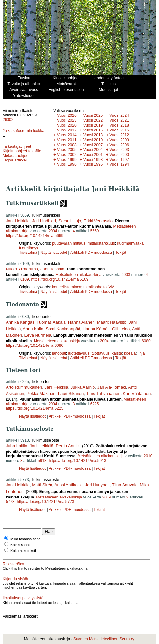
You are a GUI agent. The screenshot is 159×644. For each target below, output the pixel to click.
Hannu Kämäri (96, 329)
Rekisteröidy (13, 564)
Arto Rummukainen (24, 387)
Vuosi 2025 (93, 115)
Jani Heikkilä (18, 221)
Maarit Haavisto (112, 322)
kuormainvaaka (130, 243)
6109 (25, 279)
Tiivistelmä (28, 253)
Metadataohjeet (16, 156)
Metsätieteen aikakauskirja (78, 275)
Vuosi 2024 (119, 115)
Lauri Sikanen (71, 394)
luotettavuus (79, 353)
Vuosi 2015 (119, 130)
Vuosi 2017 (67, 130)
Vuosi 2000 (119, 155)
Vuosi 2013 (93, 135)
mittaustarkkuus (101, 243)
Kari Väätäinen (137, 394)
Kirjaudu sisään (16, 579)
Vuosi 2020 (67, 125)
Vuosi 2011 (67, 140)
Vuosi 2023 (67, 120)
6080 (146, 341)
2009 (106, 497)
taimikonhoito (95, 287)
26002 (8, 120)
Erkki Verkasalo (98, 221)
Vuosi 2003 (119, 150)
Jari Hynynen (97, 485)
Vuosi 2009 (119, 140)
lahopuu (59, 353)
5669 (95, 231)
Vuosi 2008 (67, 145)
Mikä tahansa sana (25, 539)
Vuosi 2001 (93, 155)
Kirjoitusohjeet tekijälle (22, 151)
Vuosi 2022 (93, 120)
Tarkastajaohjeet (17, 146)
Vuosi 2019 (93, 125)
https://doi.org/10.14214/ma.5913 (77, 461)
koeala (130, 353)
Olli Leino (121, 329)
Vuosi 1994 (119, 164)
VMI (112, 287)
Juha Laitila (17, 446)
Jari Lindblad (44, 221)
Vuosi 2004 (93, 150)
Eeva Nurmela (37, 335)
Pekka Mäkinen (41, 394)
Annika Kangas (20, 322)
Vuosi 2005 (67, 150)
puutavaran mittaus (69, 243)
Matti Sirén (42, 485)
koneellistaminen (67, 287)
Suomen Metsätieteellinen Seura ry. (104, 639)
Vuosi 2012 (119, 135)
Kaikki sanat (20, 545)
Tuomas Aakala (51, 322)
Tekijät (121, 253)
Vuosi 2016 (93, 130)
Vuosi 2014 (67, 135)
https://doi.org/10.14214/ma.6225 (35, 408)
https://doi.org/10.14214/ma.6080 (35, 345)
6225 (95, 404)
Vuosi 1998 (93, 160)
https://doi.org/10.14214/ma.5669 (35, 236)
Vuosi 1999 (67, 160)
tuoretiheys (29, 248)
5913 (42, 461)
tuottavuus (101, 353)
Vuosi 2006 (119, 145)
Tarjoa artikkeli (15, 160)
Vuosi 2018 (119, 125)
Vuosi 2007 (93, 145)
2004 (53, 231)
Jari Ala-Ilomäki (111, 387)
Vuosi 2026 (67, 115)
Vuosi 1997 (119, 160)
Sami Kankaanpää (63, 329)
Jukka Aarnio (83, 387)
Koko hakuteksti (23, 551)
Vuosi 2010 (93, 140)
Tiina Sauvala (125, 485)
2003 (126, 275)
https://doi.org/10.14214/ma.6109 (60, 279)
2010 (148, 456)
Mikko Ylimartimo (22, 269)
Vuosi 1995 (93, 164)
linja (141, 353)
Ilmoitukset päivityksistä (23, 598)
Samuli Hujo (70, 221)
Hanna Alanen (81, 322)
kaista (117, 353)
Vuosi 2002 (67, 155)
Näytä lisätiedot (54, 253)
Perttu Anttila (68, 446)
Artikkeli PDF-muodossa (91, 253)
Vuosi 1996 (67, 164)
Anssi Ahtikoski (69, 485)
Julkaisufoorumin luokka (23, 131)
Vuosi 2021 (119, 120)
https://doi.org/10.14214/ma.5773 (45, 502)
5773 (10, 502)
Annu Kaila (33, 329)
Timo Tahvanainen (103, 394)
